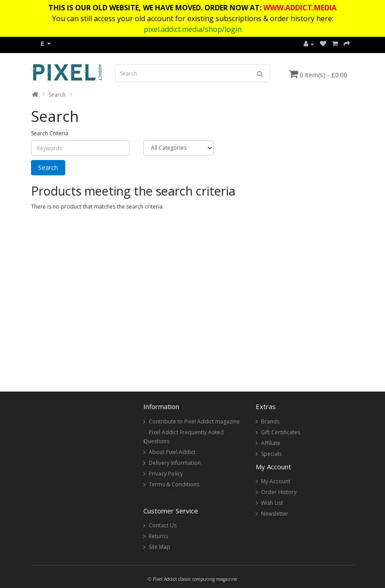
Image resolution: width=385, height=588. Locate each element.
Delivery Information (175, 463)
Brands (270, 421)
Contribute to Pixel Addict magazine (194, 421)
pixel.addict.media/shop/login (193, 29)
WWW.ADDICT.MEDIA (300, 8)
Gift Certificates (281, 432)
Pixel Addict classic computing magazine (195, 579)
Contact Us (163, 525)
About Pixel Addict (172, 452)
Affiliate (271, 443)
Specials (271, 454)
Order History (279, 492)
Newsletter (275, 514)
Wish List (272, 503)
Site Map (159, 547)
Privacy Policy (166, 474)
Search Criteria (50, 133)
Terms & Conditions (174, 484)
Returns (158, 536)
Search (57, 95)
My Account (276, 481)
